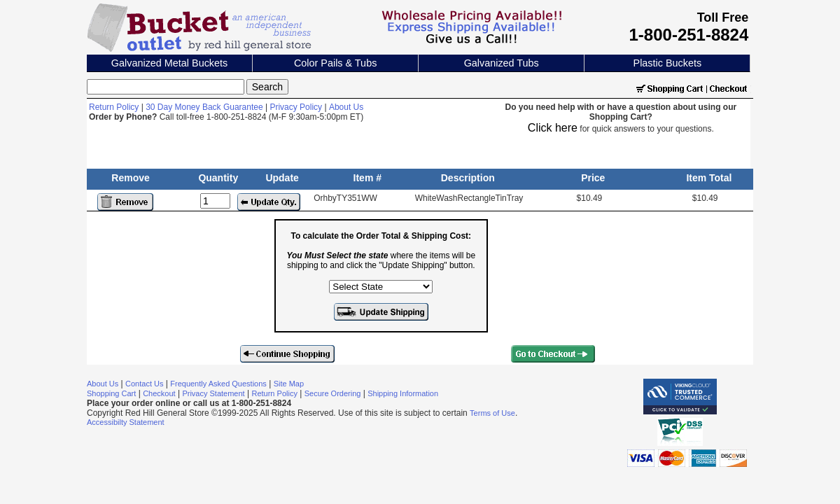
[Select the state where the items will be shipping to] (381, 287)
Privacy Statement (213, 393)
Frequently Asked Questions (218, 384)
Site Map (289, 384)
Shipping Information (403, 393)
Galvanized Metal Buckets (169, 63)
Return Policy (114, 107)
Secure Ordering (333, 393)
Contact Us (144, 384)
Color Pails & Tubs (335, 63)
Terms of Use (492, 413)
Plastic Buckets (668, 63)
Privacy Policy (296, 107)
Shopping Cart (111, 393)
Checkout (159, 393)
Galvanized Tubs (502, 63)
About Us (346, 107)
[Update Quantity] (215, 201)
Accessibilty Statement (126, 422)
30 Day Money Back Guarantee (204, 107)
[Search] (166, 87)
